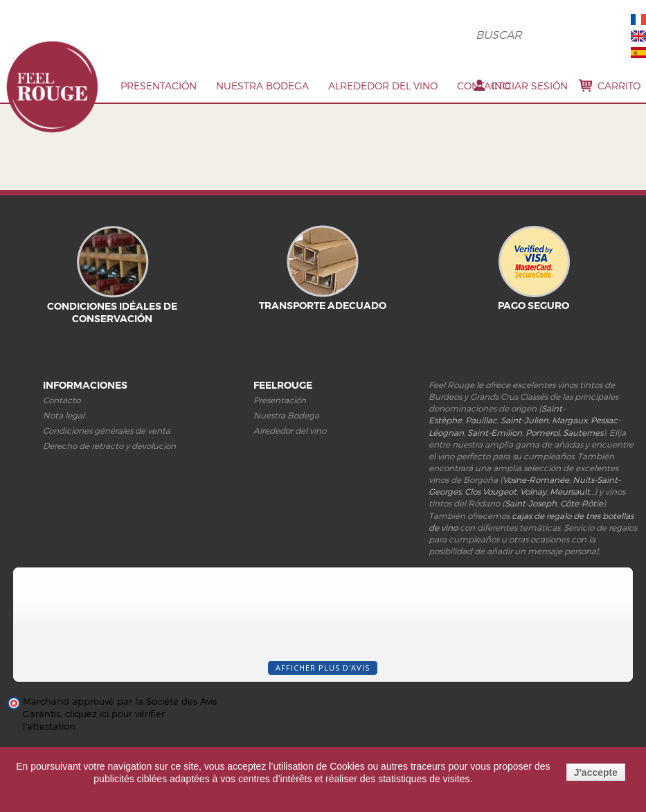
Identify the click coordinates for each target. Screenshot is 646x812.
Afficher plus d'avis (323, 668)
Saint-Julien (524, 420)
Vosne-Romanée (536, 480)
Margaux (569, 420)
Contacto (484, 86)
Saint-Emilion (495, 433)
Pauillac (481, 420)
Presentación (280, 400)
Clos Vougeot (491, 492)
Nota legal (64, 415)
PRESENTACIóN (159, 86)
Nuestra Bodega (262, 86)
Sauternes (583, 433)
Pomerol (542, 433)
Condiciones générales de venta (107, 431)
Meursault (570, 492)
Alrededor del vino (383, 86)
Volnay (533, 492)
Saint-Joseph (531, 503)
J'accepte (596, 773)
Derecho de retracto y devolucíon (109, 446)
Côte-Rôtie (582, 503)
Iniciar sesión (530, 86)
